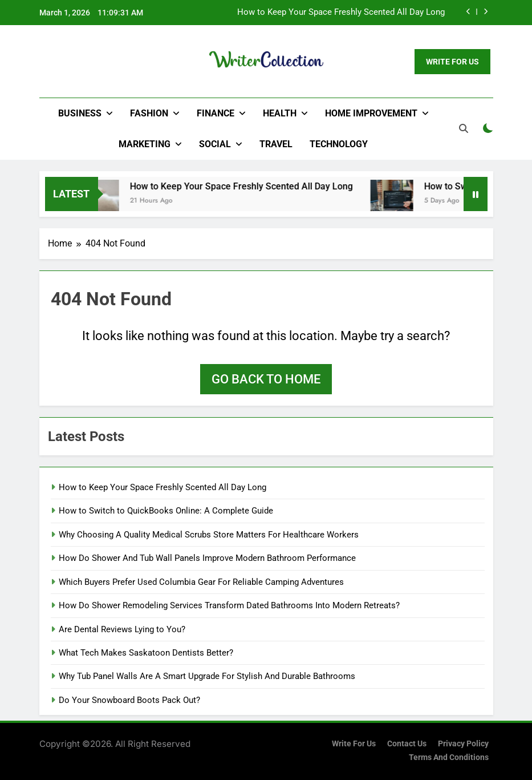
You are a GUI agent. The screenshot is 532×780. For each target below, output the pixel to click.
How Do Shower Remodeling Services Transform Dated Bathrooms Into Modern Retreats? (229, 605)
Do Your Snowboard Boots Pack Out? (129, 700)
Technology (339, 144)
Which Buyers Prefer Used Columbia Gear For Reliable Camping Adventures (201, 582)
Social (215, 144)
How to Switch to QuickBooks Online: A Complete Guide (166, 511)
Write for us (354, 744)
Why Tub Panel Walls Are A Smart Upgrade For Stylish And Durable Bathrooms (207, 676)
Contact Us (407, 744)
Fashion (149, 113)
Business (80, 113)
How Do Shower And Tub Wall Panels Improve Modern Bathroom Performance (207, 558)
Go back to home (266, 379)
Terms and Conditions (449, 757)
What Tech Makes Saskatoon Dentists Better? (146, 653)
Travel (276, 144)
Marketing (145, 144)
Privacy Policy (463, 744)
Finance (216, 113)
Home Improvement (371, 113)
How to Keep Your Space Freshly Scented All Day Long (341, 13)
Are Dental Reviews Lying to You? (122, 629)
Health (280, 113)
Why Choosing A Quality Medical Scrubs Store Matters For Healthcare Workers (209, 535)
